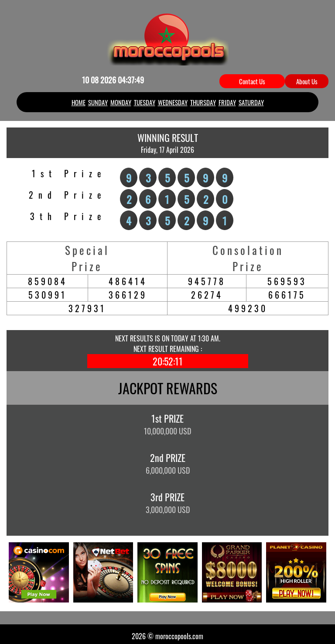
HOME (79, 102)
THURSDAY (203, 102)
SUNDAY (98, 102)
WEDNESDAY (173, 102)
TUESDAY (145, 102)
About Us (307, 81)
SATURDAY (251, 102)
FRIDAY (227, 102)
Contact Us (252, 81)
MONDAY (121, 102)
